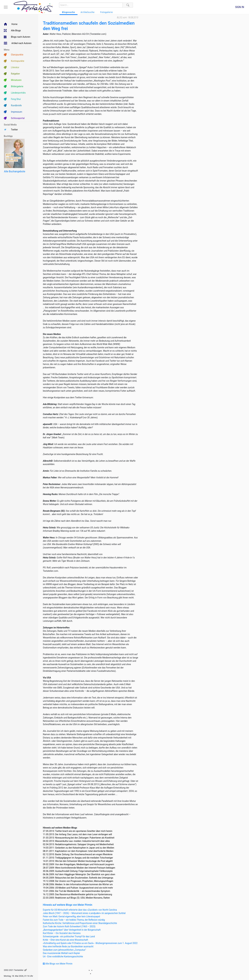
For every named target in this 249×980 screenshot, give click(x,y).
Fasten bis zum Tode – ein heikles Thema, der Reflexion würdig (74, 920)
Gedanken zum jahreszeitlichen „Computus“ (64, 950)
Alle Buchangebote (15, 171)
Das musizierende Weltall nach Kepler (61, 953)
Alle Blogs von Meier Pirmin (58, 964)
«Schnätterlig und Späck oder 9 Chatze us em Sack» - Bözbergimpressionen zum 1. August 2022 (90, 943)
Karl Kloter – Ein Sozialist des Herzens (62, 933)
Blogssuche (69, 12)
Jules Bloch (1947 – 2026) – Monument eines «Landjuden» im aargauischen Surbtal (84, 913)
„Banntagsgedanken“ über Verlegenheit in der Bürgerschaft (72, 930)
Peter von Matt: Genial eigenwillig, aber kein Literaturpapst (71, 916)
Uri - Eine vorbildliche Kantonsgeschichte (63, 956)
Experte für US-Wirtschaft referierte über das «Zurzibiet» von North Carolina (80, 910)
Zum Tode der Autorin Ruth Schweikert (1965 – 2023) (69, 926)
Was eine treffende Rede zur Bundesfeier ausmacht (68, 946)
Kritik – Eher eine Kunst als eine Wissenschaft (65, 940)
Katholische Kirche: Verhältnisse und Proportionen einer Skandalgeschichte (80, 923)
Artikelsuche (88, 12)
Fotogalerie (106, 12)
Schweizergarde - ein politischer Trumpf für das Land (69, 936)
